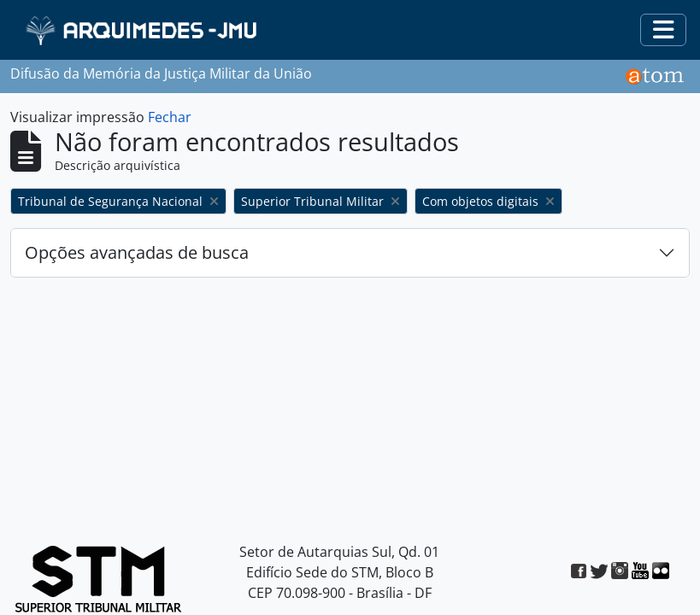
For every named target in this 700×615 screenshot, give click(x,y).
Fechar (170, 117)
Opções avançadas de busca (137, 252)
